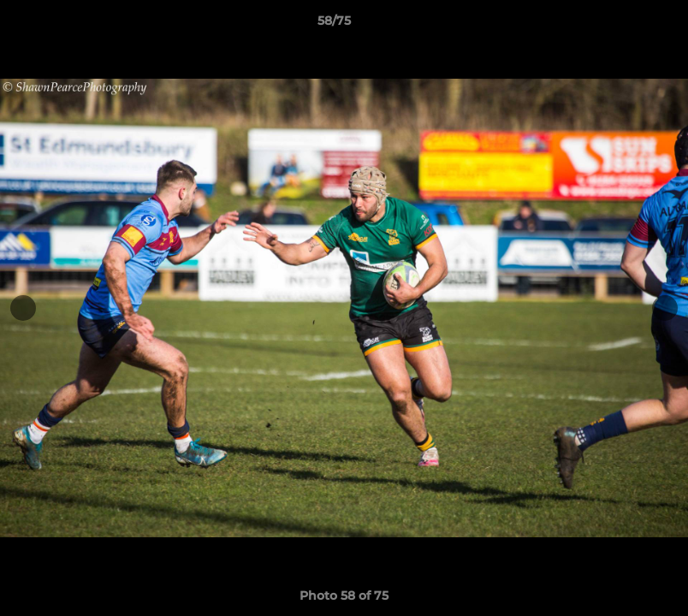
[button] (616, 25)
